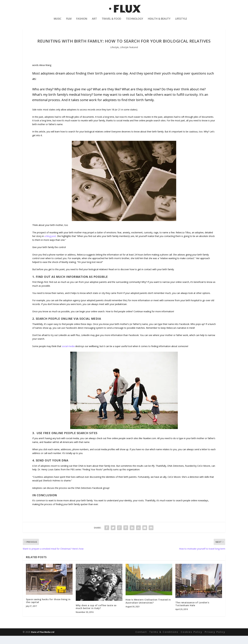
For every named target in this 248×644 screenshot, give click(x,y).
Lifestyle (181, 21)
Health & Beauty (159, 21)
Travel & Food (111, 21)
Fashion (82, 21)
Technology (135, 21)
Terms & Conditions (164, 640)
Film (69, 21)
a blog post (50, 244)
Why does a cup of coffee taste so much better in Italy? (96, 615)
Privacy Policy (215, 640)
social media (68, 354)
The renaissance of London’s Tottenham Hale (192, 612)
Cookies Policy (192, 640)
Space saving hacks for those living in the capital (48, 609)
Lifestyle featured (129, 55)
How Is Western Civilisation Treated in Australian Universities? (148, 609)
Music (58, 21)
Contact (141, 640)
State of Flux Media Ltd (43, 640)
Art (94, 21)
